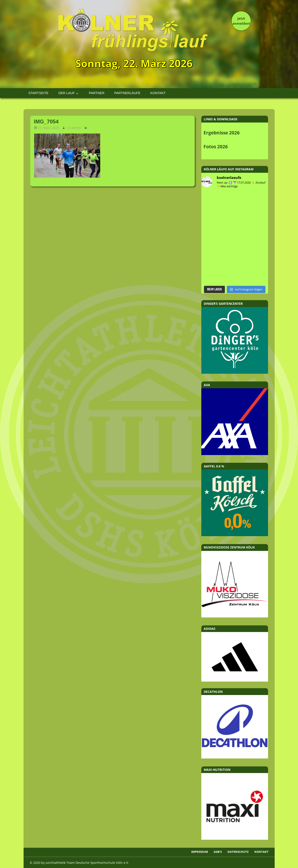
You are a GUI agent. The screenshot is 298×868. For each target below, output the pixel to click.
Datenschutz (238, 852)
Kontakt (158, 93)
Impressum (200, 852)
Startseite (38, 93)
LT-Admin (74, 128)
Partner (97, 93)
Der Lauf (67, 93)
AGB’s (218, 852)
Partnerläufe (127, 93)
